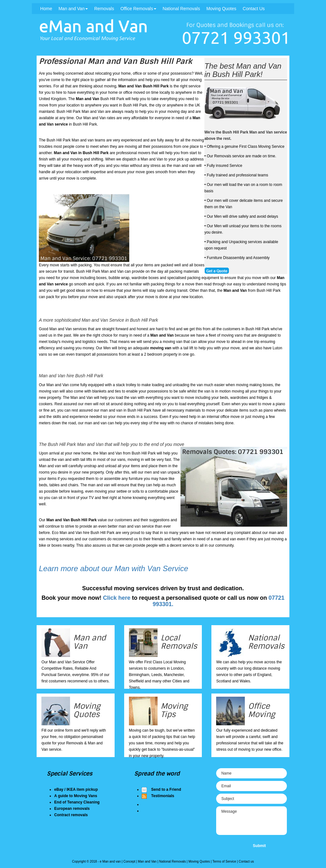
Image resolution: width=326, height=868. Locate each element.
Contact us (246, 861)
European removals (72, 809)
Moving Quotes (221, 9)
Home (46, 9)
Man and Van (73, 9)
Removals (104, 9)
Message (252, 821)
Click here (117, 598)
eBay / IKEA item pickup (76, 789)
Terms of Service (224, 861)
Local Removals (179, 642)
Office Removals (138, 9)
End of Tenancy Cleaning (77, 802)
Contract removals (71, 815)
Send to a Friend (166, 789)
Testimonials (163, 796)
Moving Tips (174, 710)
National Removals (181, 9)
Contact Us (254, 9)
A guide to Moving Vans (76, 796)
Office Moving (262, 710)
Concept (129, 861)
